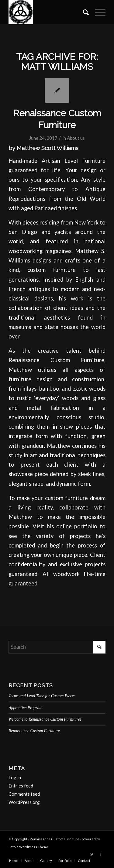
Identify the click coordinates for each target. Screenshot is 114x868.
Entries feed (21, 786)
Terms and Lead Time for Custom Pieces (42, 696)
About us (76, 138)
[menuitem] (83, 12)
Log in (15, 777)
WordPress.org (24, 802)
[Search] (83, 12)
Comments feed (24, 794)
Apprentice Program (25, 708)
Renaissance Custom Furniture (34, 731)
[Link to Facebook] (101, 854)
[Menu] (97, 12)
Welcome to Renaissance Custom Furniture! (45, 719)
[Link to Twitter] (92, 854)
